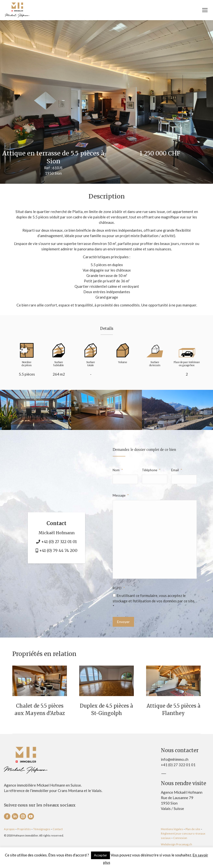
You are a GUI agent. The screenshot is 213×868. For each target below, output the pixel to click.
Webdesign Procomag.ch (176, 844)
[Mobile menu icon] (205, 10)
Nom (118, 470)
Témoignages (42, 829)
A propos (9, 829)
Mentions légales (172, 829)
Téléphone (151, 470)
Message (121, 495)
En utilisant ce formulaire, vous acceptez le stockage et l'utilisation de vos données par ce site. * (154, 601)
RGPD (119, 588)
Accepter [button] (100, 855)
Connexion (180, 838)
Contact (58, 829)
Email (177, 470)
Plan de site (193, 829)
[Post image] (40, 681)
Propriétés (24, 829)
